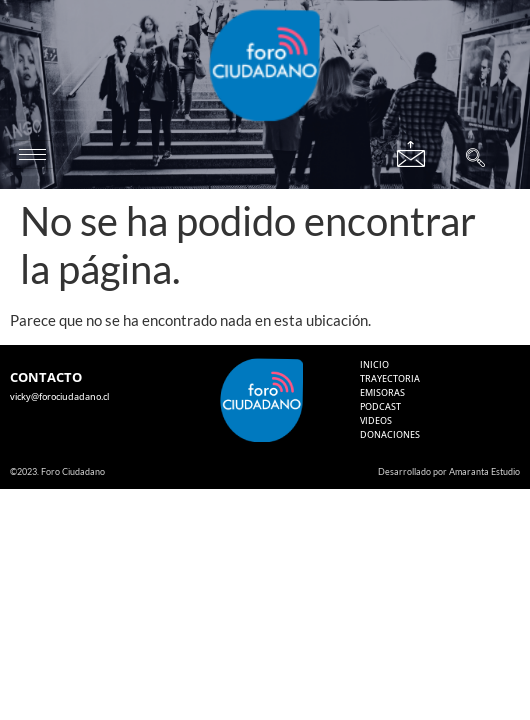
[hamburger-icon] (32, 154)
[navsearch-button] (475, 159)
